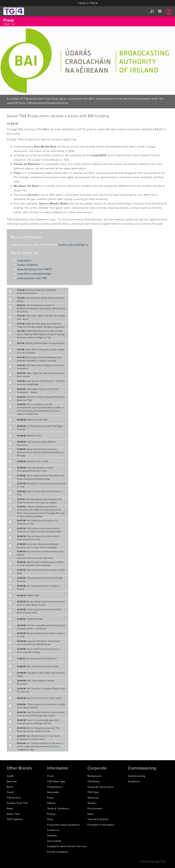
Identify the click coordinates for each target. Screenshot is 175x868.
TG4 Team (93, 792)
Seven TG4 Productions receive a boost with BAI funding (38, 651)
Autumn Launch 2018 (32, 420)
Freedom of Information (101, 825)
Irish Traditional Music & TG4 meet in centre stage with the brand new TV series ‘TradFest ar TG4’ (40, 746)
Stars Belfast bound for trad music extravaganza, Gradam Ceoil (38, 737)
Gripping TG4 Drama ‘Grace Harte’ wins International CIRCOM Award (39, 643)
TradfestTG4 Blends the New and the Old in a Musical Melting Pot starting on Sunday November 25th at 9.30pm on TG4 (41, 334)
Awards (51, 803)
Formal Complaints (58, 852)
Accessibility (54, 841)
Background (94, 776)
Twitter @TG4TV (27, 265)
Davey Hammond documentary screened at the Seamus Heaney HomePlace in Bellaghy (40, 452)
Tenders (92, 803)
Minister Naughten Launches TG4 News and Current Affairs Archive (38, 730)
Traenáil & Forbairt (98, 819)
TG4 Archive (14, 798)
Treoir (51, 776)
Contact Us (53, 830)
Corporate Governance (100, 787)
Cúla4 (10, 776)
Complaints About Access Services (67, 846)
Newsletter (53, 792)
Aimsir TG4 (13, 814)
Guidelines (134, 781)
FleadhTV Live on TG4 (33, 461)
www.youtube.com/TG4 (32, 278)
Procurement (95, 808)
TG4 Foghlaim (15, 819)
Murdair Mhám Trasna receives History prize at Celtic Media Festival (41, 603)
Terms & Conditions (58, 808)
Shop (50, 819)
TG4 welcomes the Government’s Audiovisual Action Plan (39, 538)
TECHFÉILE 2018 (30, 619)
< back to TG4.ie (88, 3)
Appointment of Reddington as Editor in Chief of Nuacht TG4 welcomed (40, 564)
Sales (91, 814)
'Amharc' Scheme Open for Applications (41, 343)
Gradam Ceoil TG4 (17, 803)
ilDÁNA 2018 (28, 595)
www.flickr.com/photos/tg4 (34, 274)
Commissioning (136, 776)
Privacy (51, 814)
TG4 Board (94, 781)
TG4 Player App (56, 781)
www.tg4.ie (24, 260)
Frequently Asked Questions (63, 825)
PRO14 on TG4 (29, 436)
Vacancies (93, 798)
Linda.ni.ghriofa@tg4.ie (73, 245)
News (10, 808)
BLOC (10, 787)
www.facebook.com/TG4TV (34, 269)
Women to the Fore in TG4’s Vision (39, 698)
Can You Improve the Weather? (37, 658)
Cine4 (10, 792)
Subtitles (52, 835)
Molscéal (12, 781)
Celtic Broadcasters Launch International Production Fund (35, 469)
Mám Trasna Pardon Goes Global (38, 666)
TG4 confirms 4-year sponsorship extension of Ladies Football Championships (39, 530)
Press (50, 798)
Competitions (55, 787)
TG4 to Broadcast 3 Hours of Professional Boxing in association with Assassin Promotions (41, 308)
